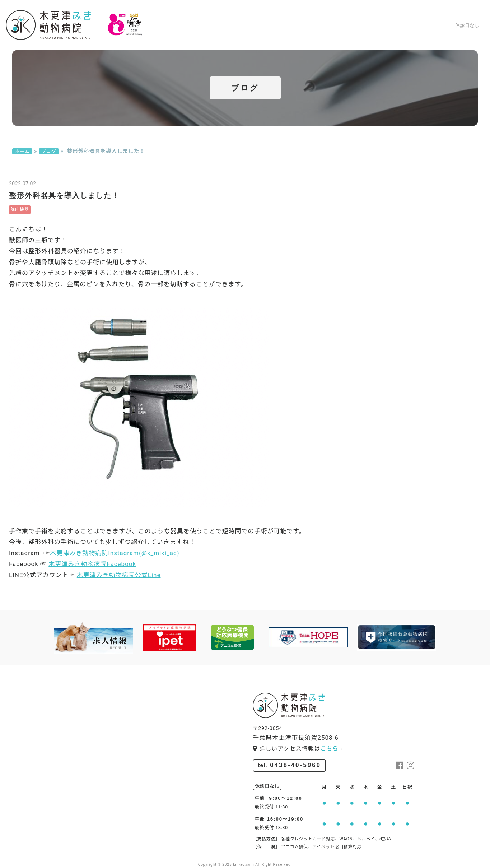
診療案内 (203, 40)
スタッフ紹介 (275, 40)
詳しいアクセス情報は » (298, 749)
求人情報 (315, 40)
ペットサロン (354, 40)
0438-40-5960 (444, 13)
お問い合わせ (459, 40)
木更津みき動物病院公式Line (119, 575)
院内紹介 (236, 40)
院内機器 (20, 209)
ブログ (423, 40)
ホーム (173, 40)
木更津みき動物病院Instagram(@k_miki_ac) (115, 553)
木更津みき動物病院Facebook (92, 564)
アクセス (394, 40)
